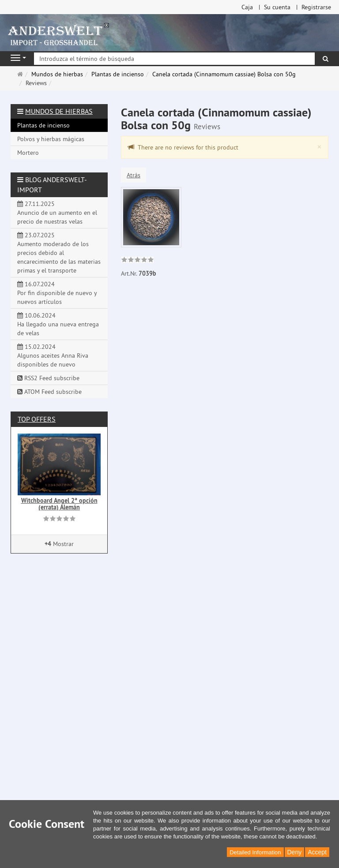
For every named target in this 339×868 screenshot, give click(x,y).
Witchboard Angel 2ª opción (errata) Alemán (59, 504)
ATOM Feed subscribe (49, 392)
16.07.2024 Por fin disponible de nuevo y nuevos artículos (57, 293)
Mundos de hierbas (59, 111)
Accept (317, 852)
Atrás (134, 175)
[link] (137, 261)
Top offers (37, 419)
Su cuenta (277, 7)
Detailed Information (255, 852)
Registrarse (316, 7)
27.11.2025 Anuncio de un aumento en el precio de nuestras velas (57, 213)
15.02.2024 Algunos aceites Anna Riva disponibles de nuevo (53, 355)
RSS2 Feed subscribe (48, 378)
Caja (247, 7)
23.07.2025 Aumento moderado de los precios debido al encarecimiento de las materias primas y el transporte (59, 253)
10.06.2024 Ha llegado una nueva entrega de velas (58, 324)
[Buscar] (326, 59)
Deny (295, 852)
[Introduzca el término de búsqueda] (174, 59)
